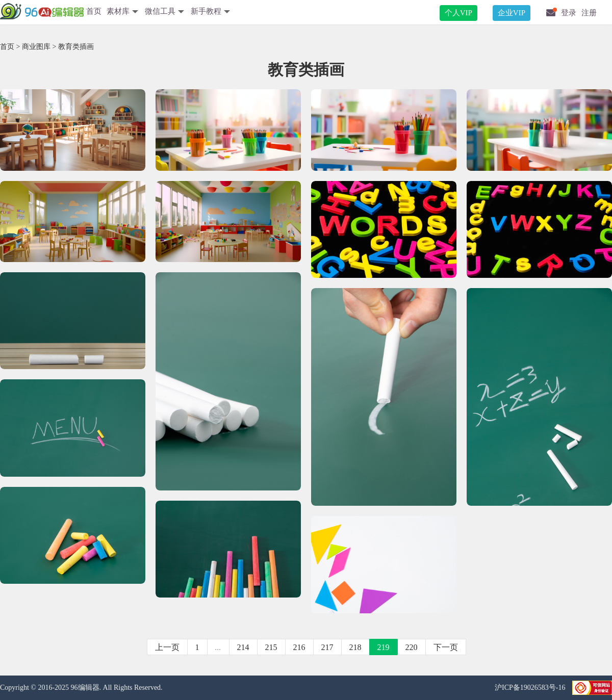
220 (412, 647)
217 (327, 647)
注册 (589, 13)
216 (299, 647)
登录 (569, 13)
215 (271, 647)
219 (384, 647)
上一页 (167, 647)
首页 (94, 11)
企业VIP (512, 13)
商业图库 (36, 47)
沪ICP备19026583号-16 (531, 688)
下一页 (446, 647)
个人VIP (458, 13)
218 (355, 647)
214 (243, 647)
